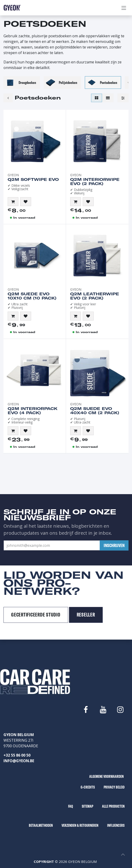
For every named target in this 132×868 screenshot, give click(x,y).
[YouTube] (103, 710)
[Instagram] (120, 710)
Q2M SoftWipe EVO (33, 179)
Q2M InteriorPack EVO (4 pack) (33, 411)
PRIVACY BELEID (114, 787)
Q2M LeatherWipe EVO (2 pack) (95, 296)
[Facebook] (86, 710)
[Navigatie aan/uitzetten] (124, 8)
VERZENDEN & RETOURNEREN (80, 825)
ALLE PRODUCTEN (113, 806)
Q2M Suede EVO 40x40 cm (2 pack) (95, 411)
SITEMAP (87, 806)
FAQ (71, 806)
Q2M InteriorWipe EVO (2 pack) (95, 182)
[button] (13, 201)
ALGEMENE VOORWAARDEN (106, 776)
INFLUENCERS (116, 825)
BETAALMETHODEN (41, 825)
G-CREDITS (88, 787)
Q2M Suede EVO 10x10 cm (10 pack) (32, 296)
